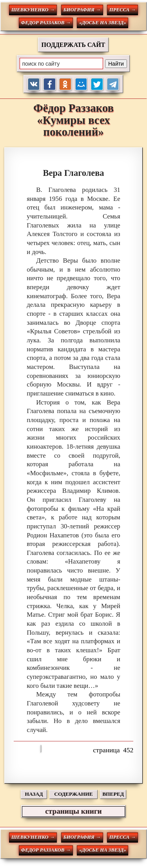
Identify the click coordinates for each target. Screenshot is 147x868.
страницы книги (73, 811)
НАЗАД (34, 794)
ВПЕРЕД (113, 794)
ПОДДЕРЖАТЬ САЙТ (73, 45)
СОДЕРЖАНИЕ (73, 794)
